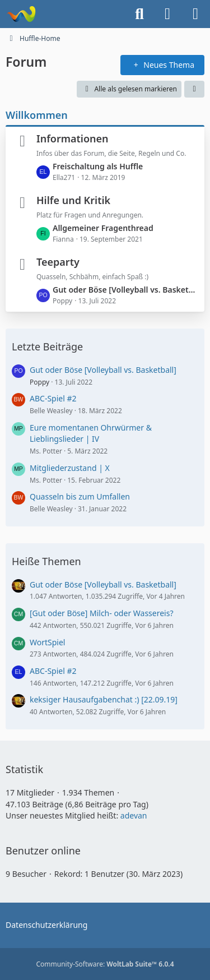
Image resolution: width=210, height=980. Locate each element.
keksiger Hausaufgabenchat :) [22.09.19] (104, 699)
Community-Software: (105, 964)
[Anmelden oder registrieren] (167, 14)
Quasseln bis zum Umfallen (80, 496)
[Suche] (139, 14)
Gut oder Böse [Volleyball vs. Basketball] (126, 290)
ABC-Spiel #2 (53, 398)
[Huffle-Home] (21, 14)
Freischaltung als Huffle (98, 166)
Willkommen (37, 115)
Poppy (39, 382)
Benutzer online (43, 850)
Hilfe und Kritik (73, 200)
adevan (134, 815)
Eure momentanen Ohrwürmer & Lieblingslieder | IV (91, 433)
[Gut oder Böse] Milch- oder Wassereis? (102, 613)
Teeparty (58, 262)
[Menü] (195, 14)
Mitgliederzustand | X (70, 468)
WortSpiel (47, 642)
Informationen (73, 138)
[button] (194, 89)
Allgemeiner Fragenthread (103, 228)
